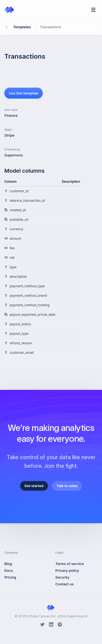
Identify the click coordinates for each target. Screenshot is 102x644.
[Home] (10, 10)
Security (63, 577)
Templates (22, 27)
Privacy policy (67, 570)
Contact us (65, 584)
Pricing (10, 577)
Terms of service (70, 564)
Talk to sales (67, 486)
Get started (34, 486)
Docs (9, 570)
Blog (8, 564)
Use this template (24, 93)
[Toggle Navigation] (93, 10)
